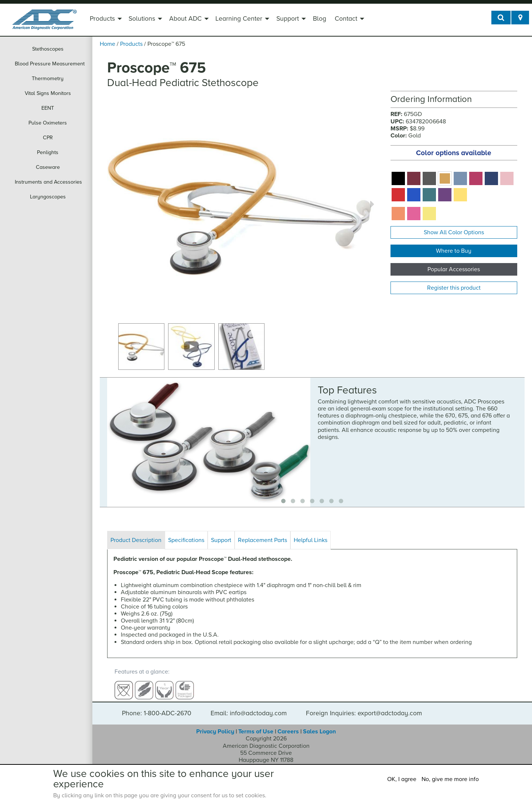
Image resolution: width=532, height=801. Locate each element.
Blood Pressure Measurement (50, 64)
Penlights (48, 152)
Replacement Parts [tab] (262, 540)
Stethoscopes (48, 49)
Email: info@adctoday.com (249, 707)
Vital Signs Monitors (48, 93)
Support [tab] (221, 540)
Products (102, 19)
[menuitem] (105, 20)
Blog (320, 19)
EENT (48, 108)
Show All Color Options (454, 232)
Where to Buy (454, 251)
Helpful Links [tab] (311, 540)
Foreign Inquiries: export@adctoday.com (364, 707)
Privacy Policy (215, 725)
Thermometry (48, 79)
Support (288, 19)
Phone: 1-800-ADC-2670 (157, 707)
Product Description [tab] (136, 540)
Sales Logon (319, 725)
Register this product (454, 288)
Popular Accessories (454, 269)
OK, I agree (402, 779)
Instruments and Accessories (48, 182)
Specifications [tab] (186, 540)
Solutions (142, 19)
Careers (288, 725)
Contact (346, 19)
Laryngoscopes (48, 197)
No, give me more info (450, 779)
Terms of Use (256, 725)
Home (108, 44)
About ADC (185, 19)
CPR (48, 138)
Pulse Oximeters (48, 123)
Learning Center (239, 19)
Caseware (48, 167)
